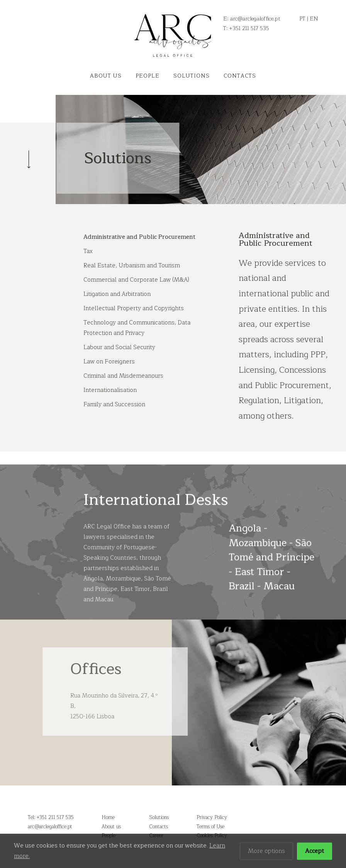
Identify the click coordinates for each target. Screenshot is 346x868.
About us (106, 76)
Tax (88, 251)
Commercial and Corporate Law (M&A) (136, 280)
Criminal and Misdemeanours (123, 376)
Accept (315, 852)
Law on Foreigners (109, 362)
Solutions (192, 76)
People (148, 76)
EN (314, 19)
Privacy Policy (212, 817)
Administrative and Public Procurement (139, 237)
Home (108, 817)
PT (302, 19)
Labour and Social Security (119, 347)
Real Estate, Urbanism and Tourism (132, 266)
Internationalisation (110, 390)
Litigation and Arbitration (117, 294)
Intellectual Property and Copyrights (134, 308)
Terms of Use (210, 827)
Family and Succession (114, 404)
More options (266, 852)
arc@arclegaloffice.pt (50, 827)
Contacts (240, 76)
